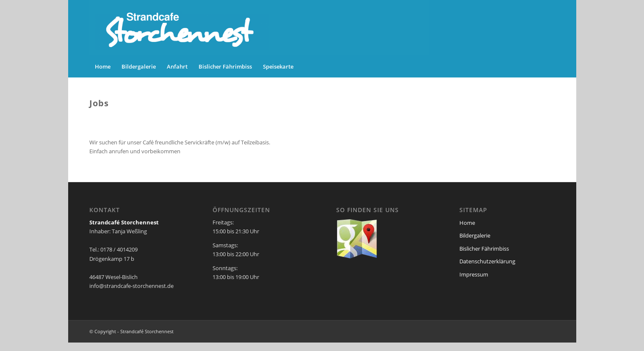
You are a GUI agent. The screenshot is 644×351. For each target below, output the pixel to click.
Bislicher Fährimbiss (484, 249)
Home (467, 223)
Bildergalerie (475, 235)
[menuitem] (103, 66)
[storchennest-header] (259, 28)
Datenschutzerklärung (487, 261)
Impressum (474, 274)
